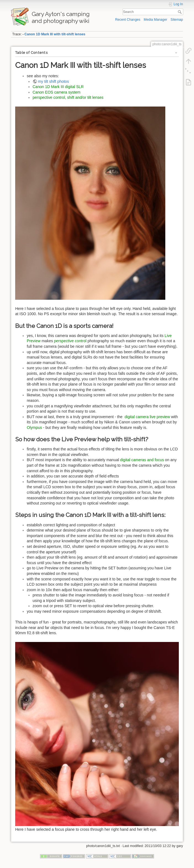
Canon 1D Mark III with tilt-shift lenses (55, 34)
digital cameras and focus (142, 460)
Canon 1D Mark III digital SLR (58, 87)
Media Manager (156, 20)
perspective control (70, 341)
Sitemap (177, 20)
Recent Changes (128, 20)
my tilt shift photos (54, 81)
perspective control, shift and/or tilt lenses (68, 97)
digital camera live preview (147, 417)
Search (180, 12)
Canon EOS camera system (57, 92)
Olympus (34, 428)
